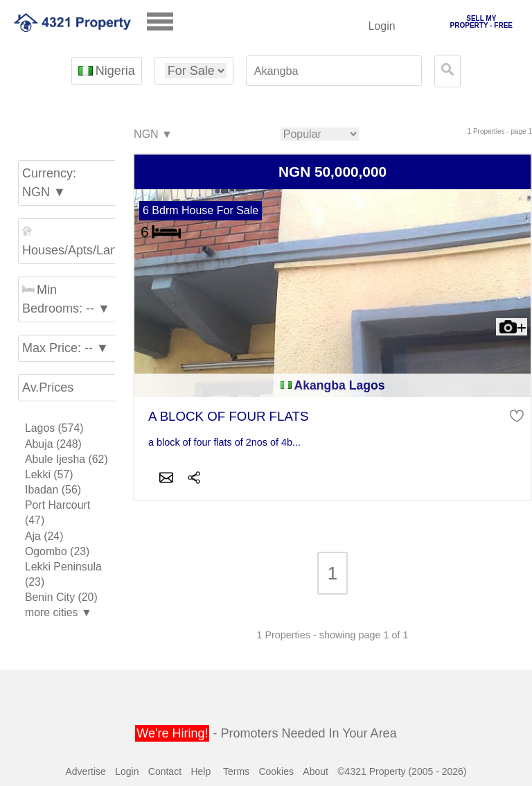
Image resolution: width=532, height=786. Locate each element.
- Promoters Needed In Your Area (266, 733)
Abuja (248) (53, 444)
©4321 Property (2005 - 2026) (402, 771)
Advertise (85, 771)
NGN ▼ (152, 135)
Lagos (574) (54, 428)
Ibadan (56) (53, 490)
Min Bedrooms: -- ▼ (66, 299)
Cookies (276, 771)
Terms (236, 771)
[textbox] (334, 71)
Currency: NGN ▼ (49, 183)
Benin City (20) (61, 597)
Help (201, 771)
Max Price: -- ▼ (65, 348)
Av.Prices (48, 387)
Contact (165, 771)
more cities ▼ (59, 612)
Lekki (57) (49, 474)
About (316, 771)
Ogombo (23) (57, 551)
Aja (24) (44, 536)
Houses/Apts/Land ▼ (70, 242)
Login (381, 26)
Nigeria (106, 71)
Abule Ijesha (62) (66, 459)
